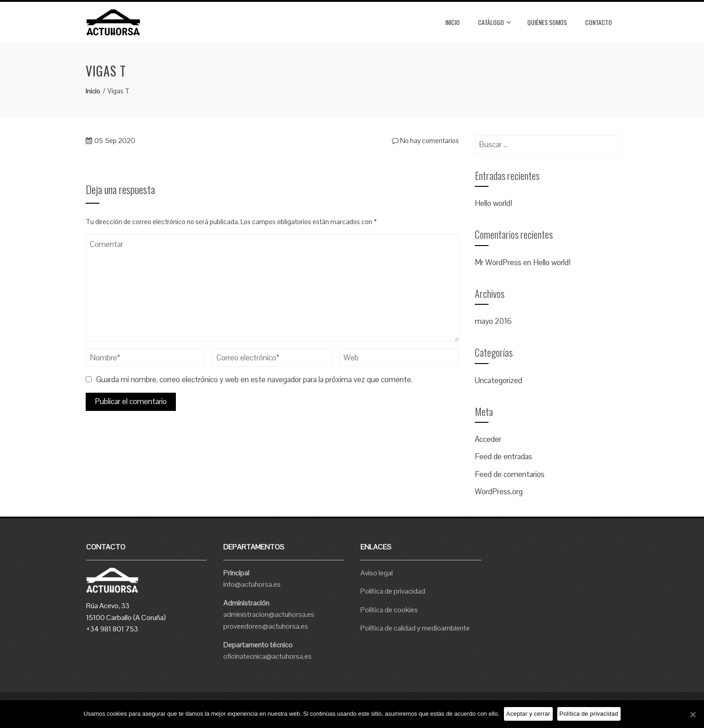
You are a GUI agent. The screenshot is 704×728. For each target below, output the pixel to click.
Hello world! (493, 203)
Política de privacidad (393, 591)
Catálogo (495, 22)
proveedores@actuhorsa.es (266, 626)
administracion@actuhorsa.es (269, 614)
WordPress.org (499, 492)
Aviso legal (377, 573)
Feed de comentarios (510, 474)
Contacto (599, 22)
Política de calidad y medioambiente (415, 628)
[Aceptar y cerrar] (693, 714)
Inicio (452, 22)
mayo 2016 (493, 321)
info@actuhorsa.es (252, 584)
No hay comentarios (425, 141)
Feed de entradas (504, 456)
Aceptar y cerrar (528, 714)
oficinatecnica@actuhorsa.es (267, 656)
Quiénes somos (547, 22)
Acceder (488, 439)
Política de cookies (389, 610)
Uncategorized (498, 380)
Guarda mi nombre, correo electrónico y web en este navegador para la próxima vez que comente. (254, 379)
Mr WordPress (498, 262)
